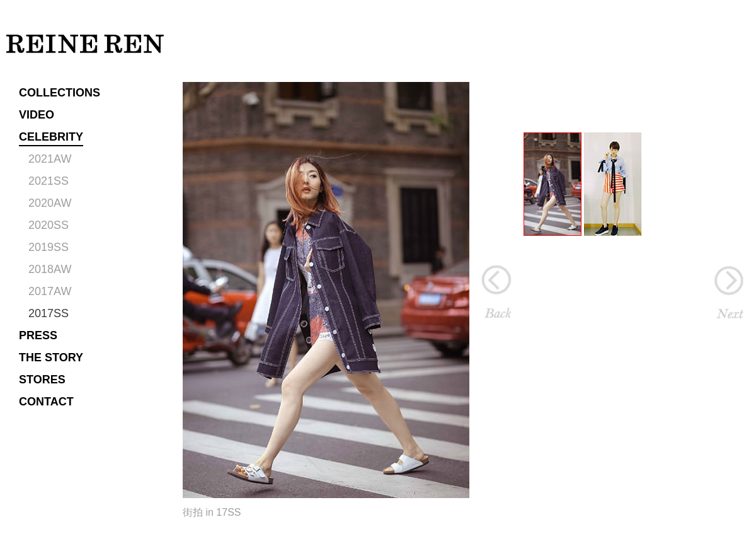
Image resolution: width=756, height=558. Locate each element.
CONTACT (46, 402)
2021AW (50, 159)
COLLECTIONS (60, 93)
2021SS (49, 181)
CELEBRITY (51, 137)
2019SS (49, 247)
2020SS (49, 225)
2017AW (50, 291)
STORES (42, 380)
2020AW (50, 203)
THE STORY (51, 357)
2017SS (49, 313)
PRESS (38, 335)
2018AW (50, 269)
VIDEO (37, 115)
